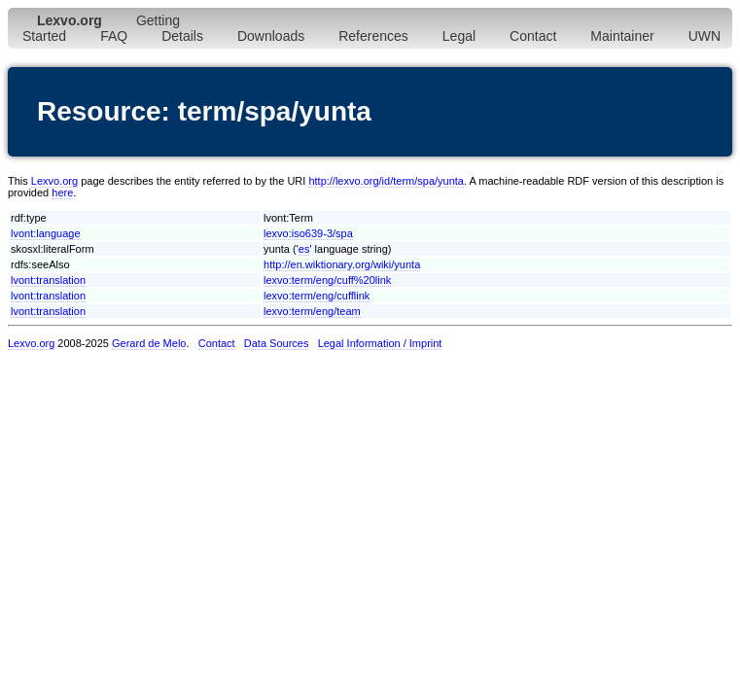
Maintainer (622, 36)
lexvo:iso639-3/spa (308, 233)
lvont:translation (48, 280)
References (373, 36)
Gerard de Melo (149, 343)
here (62, 192)
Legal (459, 36)
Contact (533, 36)
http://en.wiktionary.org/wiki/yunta (342, 264)
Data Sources (277, 343)
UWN (705, 36)
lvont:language (46, 233)
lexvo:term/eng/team (312, 311)
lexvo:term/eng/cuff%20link (327, 280)
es (304, 249)
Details (182, 36)
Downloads (271, 36)
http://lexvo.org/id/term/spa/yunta (386, 181)
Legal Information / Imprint (380, 343)
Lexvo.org (54, 181)
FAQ (114, 36)
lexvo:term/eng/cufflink (317, 296)
